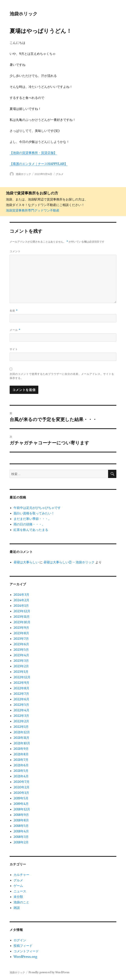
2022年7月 (21, 694)
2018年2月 (21, 842)
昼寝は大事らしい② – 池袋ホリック (69, 562)
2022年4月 (21, 710)
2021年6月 (21, 765)
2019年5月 (21, 798)
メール (15, 330)
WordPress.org (25, 957)
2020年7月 (22, 782)
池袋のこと (21, 902)
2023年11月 (22, 617)
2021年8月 (21, 754)
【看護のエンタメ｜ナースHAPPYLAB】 (39, 164)
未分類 (18, 897)
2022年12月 (22, 677)
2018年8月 (21, 820)
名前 (14, 311)
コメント (15, 251)
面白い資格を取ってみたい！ (34, 513)
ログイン (20, 940)
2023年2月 (21, 666)
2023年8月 (21, 633)
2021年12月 (22, 732)
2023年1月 (21, 672)
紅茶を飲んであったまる (31, 530)
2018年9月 (21, 815)
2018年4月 (21, 831)
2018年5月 (21, 826)
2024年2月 (21, 600)
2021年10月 (22, 743)
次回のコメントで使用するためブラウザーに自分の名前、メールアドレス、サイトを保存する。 (62, 376)
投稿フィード (23, 946)
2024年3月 (21, 595)
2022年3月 (21, 716)
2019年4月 (21, 804)
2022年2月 (21, 721)
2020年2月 (22, 787)
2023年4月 (21, 655)
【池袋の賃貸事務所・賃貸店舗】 (33, 153)
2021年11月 (21, 738)
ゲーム (18, 886)
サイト (14, 349)
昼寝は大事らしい (26, 562)
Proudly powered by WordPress (49, 972)
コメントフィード (26, 951)
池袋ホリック (24, 14)
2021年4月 (21, 776)
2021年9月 (21, 749)
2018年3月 (21, 837)
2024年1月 (21, 606)
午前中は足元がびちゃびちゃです (37, 508)
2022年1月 (21, 727)
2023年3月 (21, 661)
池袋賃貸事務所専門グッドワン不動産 (33, 210)
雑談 (17, 908)
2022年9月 (21, 683)
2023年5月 (21, 650)
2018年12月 (22, 809)
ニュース (20, 891)
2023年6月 (21, 644)
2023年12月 (22, 611)
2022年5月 (21, 705)
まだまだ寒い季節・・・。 (32, 519)
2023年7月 (21, 639)
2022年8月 (21, 688)
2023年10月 (22, 622)
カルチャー (21, 875)
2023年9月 (21, 628)
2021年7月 (21, 760)
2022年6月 (21, 699)
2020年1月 (21, 793)
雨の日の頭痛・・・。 (29, 524)
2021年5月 (21, 771)
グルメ (60, 174)
